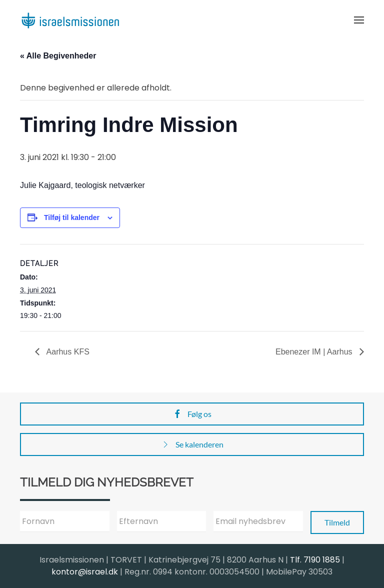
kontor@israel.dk (85, 572)
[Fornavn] (65, 521)
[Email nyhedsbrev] (258, 521)
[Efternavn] (162, 521)
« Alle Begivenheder (58, 56)
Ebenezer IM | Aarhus (315, 352)
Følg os (192, 414)
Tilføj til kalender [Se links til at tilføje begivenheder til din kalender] (72, 217)
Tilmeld (337, 522)
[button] (359, 20)
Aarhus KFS (67, 352)
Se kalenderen (192, 444)
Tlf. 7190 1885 (315, 560)
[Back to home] (70, 20)
